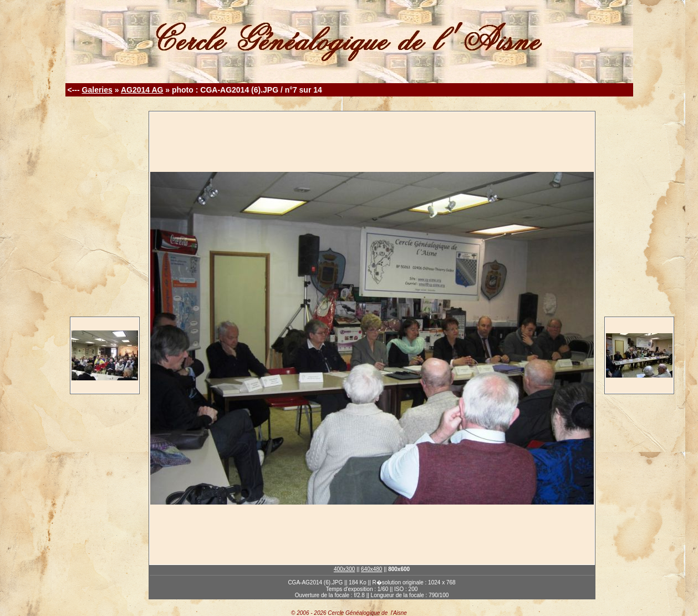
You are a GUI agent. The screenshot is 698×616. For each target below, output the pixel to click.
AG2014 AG (142, 90)
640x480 (371, 569)
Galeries (97, 90)
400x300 (344, 569)
